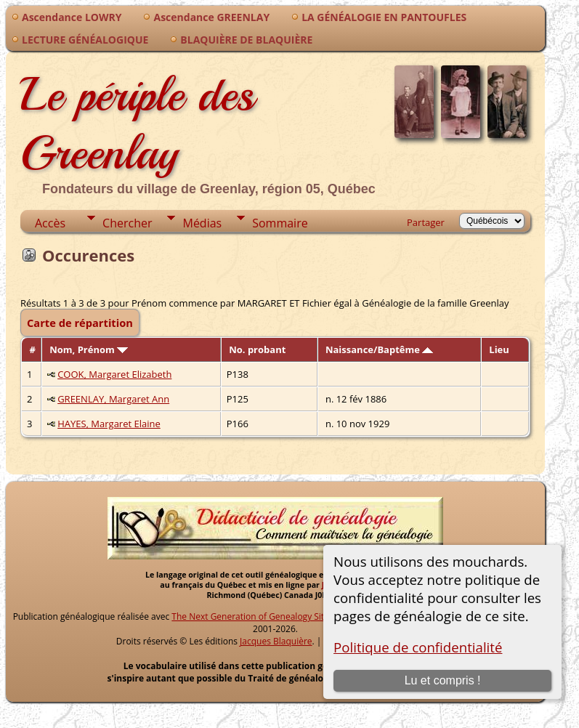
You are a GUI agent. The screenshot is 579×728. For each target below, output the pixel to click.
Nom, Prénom (89, 349)
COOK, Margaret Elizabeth (114, 374)
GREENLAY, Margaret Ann (113, 399)
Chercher (127, 223)
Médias (202, 223)
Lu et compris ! (443, 680)
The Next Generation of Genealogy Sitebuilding (267, 616)
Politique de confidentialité (418, 647)
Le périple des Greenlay (137, 124)
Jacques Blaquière (276, 641)
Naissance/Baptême (379, 349)
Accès (50, 223)
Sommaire (280, 223)
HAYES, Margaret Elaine (109, 424)
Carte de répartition (80, 323)
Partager (426, 222)
